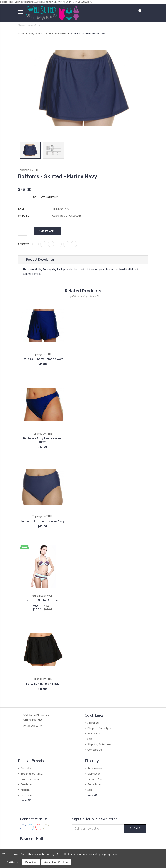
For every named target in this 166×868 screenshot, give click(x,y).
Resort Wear (95, 779)
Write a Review (50, 197)
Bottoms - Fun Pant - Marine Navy (42, 521)
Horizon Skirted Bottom (42, 601)
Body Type (94, 784)
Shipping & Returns (99, 744)
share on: (24, 244)
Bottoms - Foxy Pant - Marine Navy (42, 440)
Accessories (95, 768)
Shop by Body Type (100, 728)
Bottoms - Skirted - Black (42, 684)
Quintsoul (26, 784)
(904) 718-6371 (33, 726)
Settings (12, 862)
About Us (93, 723)
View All (26, 801)
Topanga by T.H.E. (32, 774)
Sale (90, 739)
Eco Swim (27, 795)
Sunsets (26, 768)
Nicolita (25, 790)
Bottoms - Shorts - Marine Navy (42, 359)
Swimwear (94, 734)
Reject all (31, 862)
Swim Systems (30, 779)
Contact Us (95, 750)
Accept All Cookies (56, 862)
